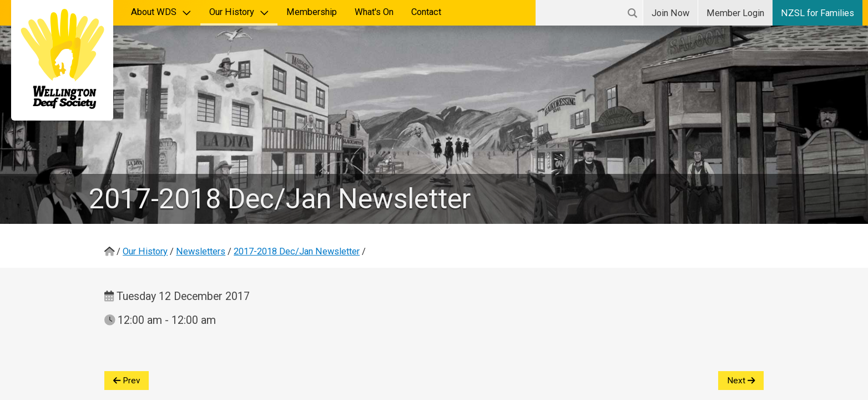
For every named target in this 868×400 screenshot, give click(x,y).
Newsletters (201, 251)
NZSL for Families (817, 13)
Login (735, 13)
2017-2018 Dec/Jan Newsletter (297, 251)
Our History (239, 12)
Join (670, 13)
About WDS (161, 12)
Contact (426, 12)
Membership (312, 12)
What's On (374, 12)
